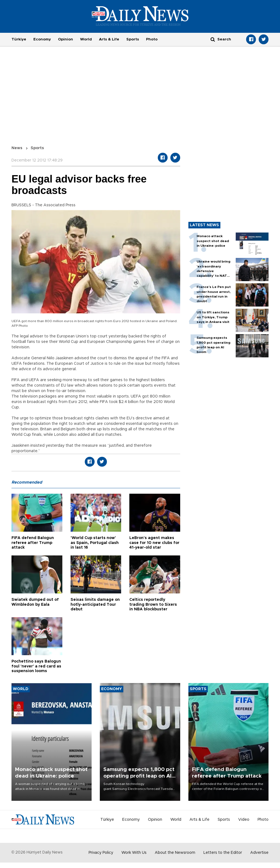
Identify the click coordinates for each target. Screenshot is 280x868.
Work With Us (134, 853)
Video (244, 820)
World (86, 39)
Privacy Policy (101, 853)
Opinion (65, 39)
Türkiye (19, 39)
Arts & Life (109, 39)
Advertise (259, 853)
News (17, 148)
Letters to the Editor (223, 853)
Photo (152, 39)
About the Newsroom (175, 853)
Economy (42, 39)
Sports (133, 39)
